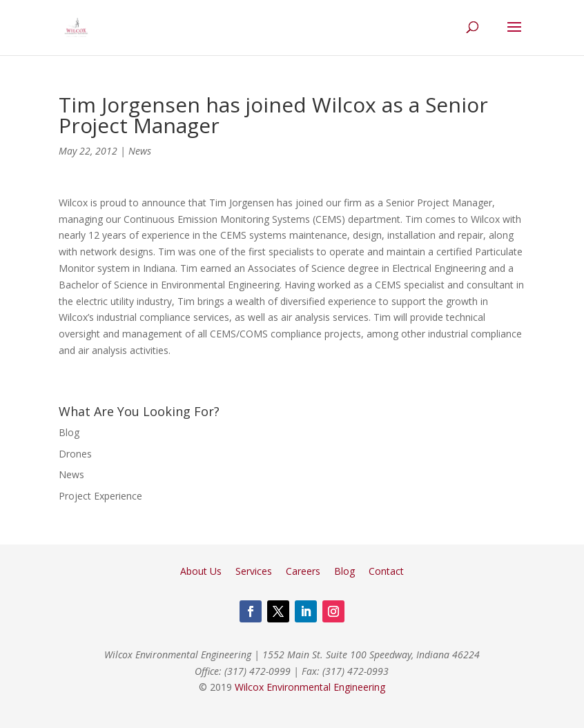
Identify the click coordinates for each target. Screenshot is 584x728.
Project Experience (100, 496)
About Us (201, 571)
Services (254, 571)
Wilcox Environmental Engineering (310, 687)
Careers (303, 571)
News (140, 151)
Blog (69, 432)
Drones (75, 454)
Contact (386, 571)
